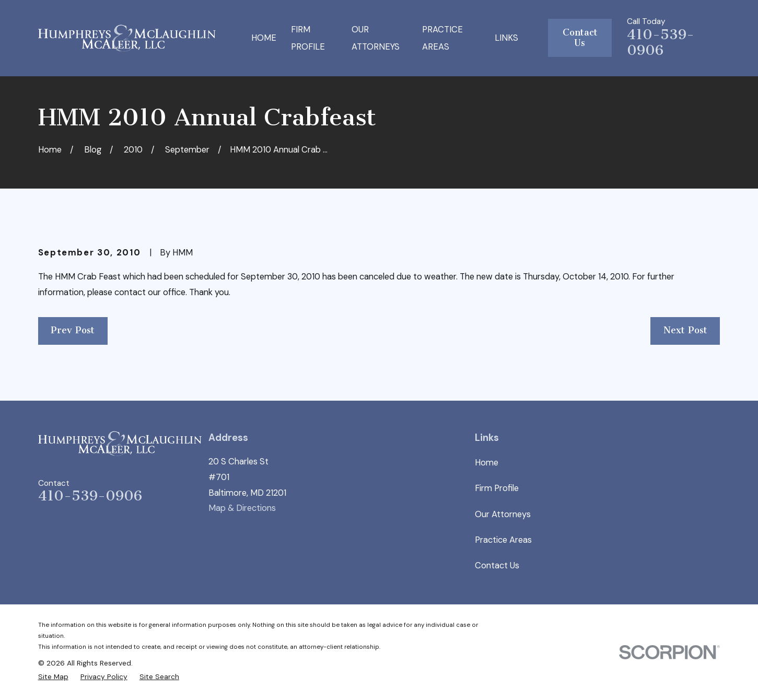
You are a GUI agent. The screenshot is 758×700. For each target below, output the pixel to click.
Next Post (685, 330)
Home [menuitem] (264, 38)
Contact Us (580, 38)
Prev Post (73, 330)
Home (487, 463)
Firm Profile (497, 488)
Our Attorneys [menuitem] (376, 38)
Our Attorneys (503, 514)
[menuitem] (53, 677)
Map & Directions (242, 508)
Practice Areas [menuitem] (442, 38)
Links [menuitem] (506, 38)
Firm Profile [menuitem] (308, 38)
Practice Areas (503, 540)
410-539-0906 (661, 43)
